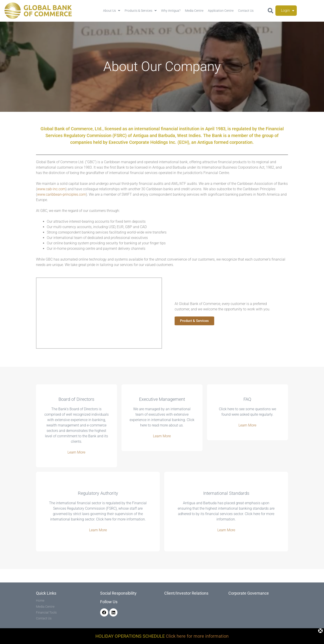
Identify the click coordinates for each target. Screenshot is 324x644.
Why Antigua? (171, 11)
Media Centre (194, 11)
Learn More (76, 452)
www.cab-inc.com (51, 189)
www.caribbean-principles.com (62, 194)
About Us (112, 11)
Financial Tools (46, 613)
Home (40, 601)
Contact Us (246, 11)
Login (288, 11)
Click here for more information (197, 636)
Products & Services (141, 11)
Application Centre (221, 11)
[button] (270, 11)
